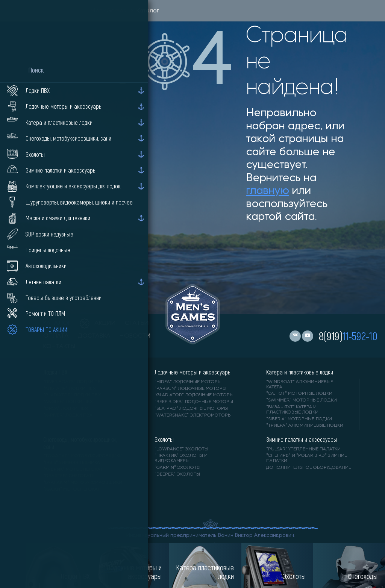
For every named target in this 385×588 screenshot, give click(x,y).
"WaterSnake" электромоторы (193, 415)
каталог (57, 323)
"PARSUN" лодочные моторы (190, 389)
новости (135, 336)
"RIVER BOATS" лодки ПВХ (74, 382)
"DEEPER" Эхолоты (177, 474)
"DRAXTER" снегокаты (69, 476)
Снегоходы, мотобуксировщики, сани (80, 443)
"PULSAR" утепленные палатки (303, 449)
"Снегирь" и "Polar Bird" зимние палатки (307, 458)
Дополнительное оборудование (309, 468)
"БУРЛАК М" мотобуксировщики (83, 483)
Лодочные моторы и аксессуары (193, 372)
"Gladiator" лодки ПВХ (72, 395)
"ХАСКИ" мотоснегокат (72, 489)
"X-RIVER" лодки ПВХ (68, 415)
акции (98, 323)
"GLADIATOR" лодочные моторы (194, 395)
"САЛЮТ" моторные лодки (299, 394)
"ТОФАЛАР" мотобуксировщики (83, 456)
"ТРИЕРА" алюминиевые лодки (305, 426)
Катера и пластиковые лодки (300, 372)
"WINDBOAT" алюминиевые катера (300, 385)
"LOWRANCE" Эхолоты (181, 449)
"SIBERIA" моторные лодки (299, 419)
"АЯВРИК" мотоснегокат (73, 470)
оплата (56, 336)
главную (268, 191)
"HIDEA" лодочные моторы (188, 382)
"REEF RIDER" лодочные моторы (194, 402)
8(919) (348, 336)
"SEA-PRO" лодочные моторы (191, 409)
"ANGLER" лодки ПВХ (68, 402)
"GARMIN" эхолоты (177, 468)
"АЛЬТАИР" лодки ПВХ (70, 389)
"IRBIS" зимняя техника (72, 463)
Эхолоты (164, 439)
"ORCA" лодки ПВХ (66, 409)
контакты (59, 347)
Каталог (148, 11)
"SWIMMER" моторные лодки (302, 400)
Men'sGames (108, 11)
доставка (94, 336)
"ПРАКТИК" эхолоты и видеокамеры (181, 458)
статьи (137, 323)
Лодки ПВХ (55, 372)
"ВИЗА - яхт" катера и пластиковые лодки (292, 410)
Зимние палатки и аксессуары (302, 439)
